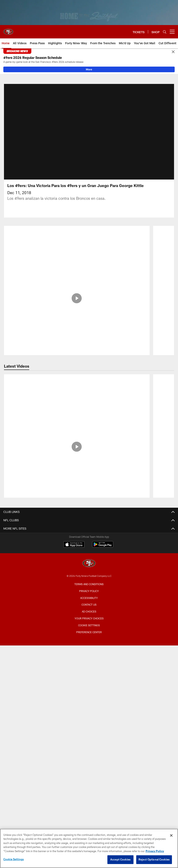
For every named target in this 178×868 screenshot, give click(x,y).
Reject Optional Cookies (154, 859)
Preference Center (89, 637)
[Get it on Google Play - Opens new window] (103, 551)
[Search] (165, 32)
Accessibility (89, 603)
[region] (89, 848)
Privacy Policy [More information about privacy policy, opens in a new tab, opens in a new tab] (155, 851)
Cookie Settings (89, 630)
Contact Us (89, 610)
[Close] (173, 52)
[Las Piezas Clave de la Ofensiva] (77, 252)
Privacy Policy (89, 596)
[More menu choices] (172, 32)
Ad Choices (89, 616)
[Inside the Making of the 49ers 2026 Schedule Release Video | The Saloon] (77, 396)
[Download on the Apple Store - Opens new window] (74, 550)
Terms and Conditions (89, 589)
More (89, 69)
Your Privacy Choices (89, 623)
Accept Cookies (120, 859)
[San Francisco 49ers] (89, 569)
